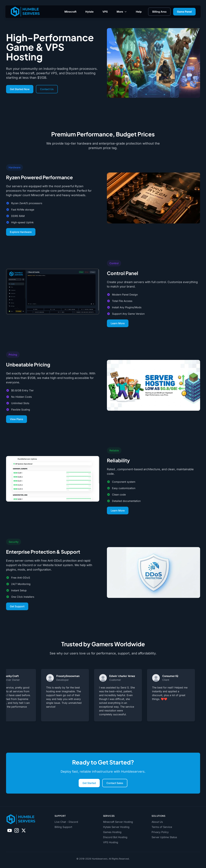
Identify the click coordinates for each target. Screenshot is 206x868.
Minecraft (70, 12)
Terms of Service (162, 827)
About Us (157, 822)
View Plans (17, 419)
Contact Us (47, 89)
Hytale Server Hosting (116, 827)
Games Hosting (112, 832)
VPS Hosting (111, 842)
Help (139, 12)
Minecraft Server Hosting (118, 822)
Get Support (17, 606)
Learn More (118, 323)
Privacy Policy (160, 832)
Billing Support (63, 827)
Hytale (89, 12)
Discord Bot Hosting (115, 837)
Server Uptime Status (164, 837)
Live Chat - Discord (66, 822)
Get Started (89, 783)
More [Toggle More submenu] (122, 12)
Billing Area (159, 12)
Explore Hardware (21, 232)
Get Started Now (20, 89)
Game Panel (184, 12)
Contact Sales (115, 783)
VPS (105, 12)
